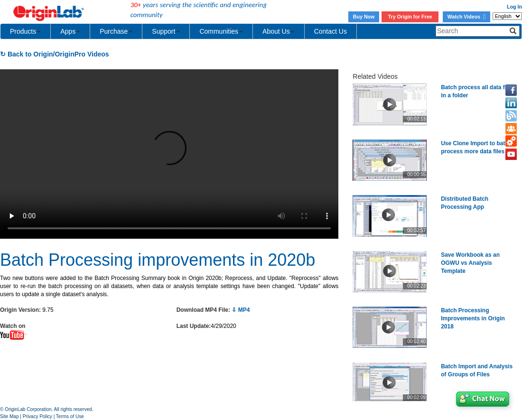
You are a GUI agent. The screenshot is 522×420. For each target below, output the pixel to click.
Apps (70, 31)
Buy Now (364, 17)
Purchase (116, 31)
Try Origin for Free (410, 17)
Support (166, 31)
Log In (514, 7)
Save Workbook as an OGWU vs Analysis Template (470, 263)
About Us (279, 31)
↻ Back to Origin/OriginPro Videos (55, 54)
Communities (221, 31)
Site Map (9, 416)
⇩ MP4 (241, 310)
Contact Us (331, 31)
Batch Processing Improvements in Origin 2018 (473, 318)
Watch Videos (466, 17)
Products (25, 31)
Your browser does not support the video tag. (169, 154)
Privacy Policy (37, 416)
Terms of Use (70, 416)
